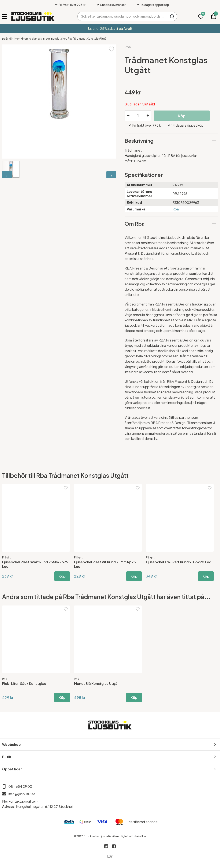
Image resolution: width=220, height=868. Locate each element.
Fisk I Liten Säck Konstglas (24, 683)
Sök (172, 16)
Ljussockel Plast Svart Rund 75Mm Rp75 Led (35, 564)
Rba (128, 47)
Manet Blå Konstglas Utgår (96, 683)
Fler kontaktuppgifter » (20, 801)
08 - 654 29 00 (20, 786)
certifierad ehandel (143, 822)
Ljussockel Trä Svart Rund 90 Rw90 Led (179, 562)
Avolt (128, 28)
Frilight (6, 558)
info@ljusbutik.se (22, 794)
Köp (182, 116)
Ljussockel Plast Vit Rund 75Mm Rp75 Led (105, 564)
